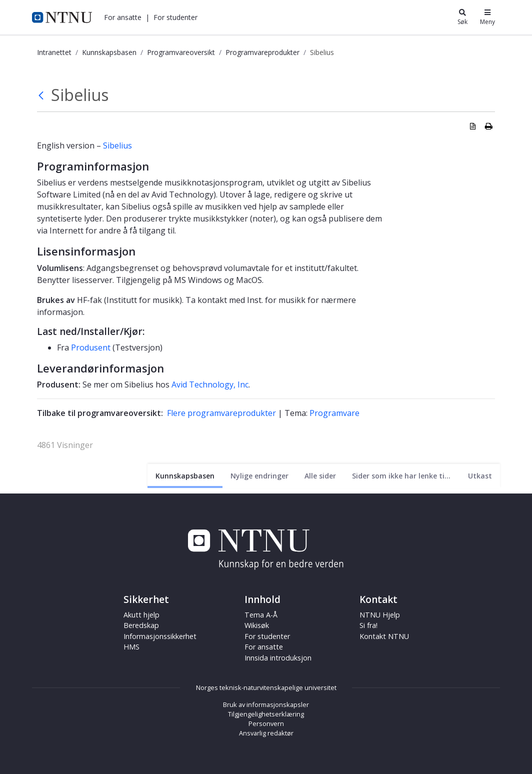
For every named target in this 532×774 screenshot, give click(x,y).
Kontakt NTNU (384, 636)
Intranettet (54, 52)
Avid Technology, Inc (210, 384)
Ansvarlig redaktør (266, 733)
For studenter (175, 17)
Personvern (266, 723)
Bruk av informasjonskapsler (266, 704)
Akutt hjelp (141, 615)
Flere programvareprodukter (221, 413)
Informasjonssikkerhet (160, 636)
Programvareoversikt (181, 52)
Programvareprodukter (262, 52)
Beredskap (141, 625)
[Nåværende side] (185, 476)
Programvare (334, 413)
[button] (123, 17)
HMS (131, 647)
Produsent (91, 347)
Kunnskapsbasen (109, 52)
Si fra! (368, 625)
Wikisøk (257, 625)
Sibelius (117, 145)
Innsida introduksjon (278, 658)
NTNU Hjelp (380, 615)
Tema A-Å (261, 615)
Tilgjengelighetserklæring (266, 714)
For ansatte (123, 17)
